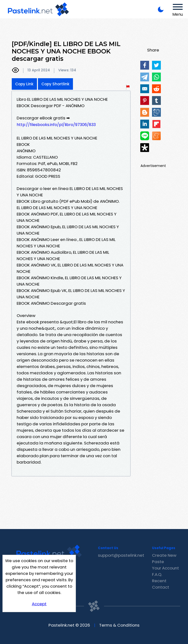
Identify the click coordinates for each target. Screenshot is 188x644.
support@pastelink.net (121, 555)
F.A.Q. (157, 574)
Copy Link (24, 84)
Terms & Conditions (119, 625)
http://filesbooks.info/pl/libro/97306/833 (56, 125)
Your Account (165, 568)
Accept (39, 604)
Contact (161, 587)
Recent (159, 581)
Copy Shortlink (55, 84)
